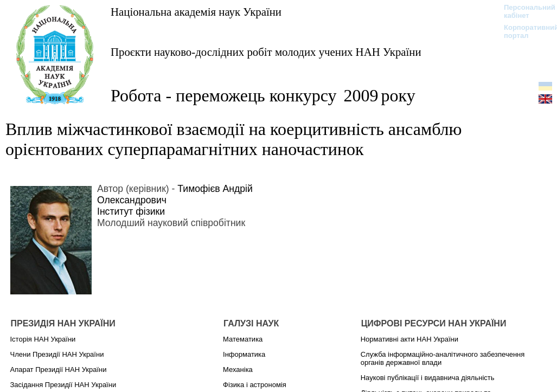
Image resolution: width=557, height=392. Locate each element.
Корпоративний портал (524, 31)
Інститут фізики (131, 211)
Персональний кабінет (524, 11)
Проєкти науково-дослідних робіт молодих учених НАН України (266, 52)
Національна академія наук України (196, 12)
